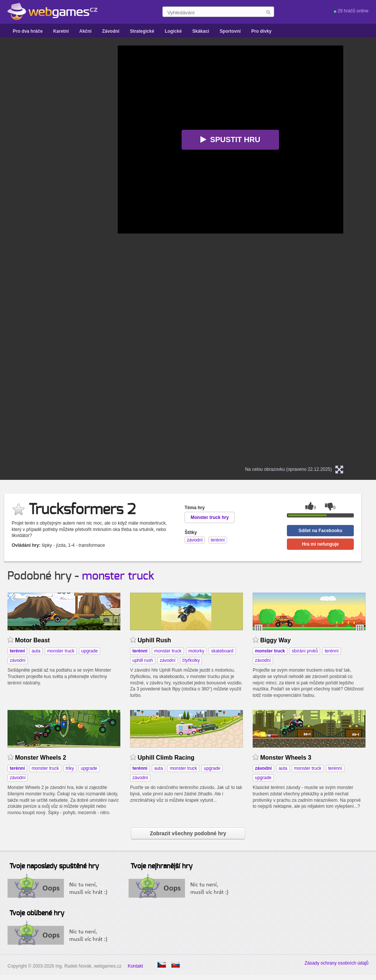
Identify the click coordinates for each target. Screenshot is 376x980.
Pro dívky (261, 31)
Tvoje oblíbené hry (37, 913)
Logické (173, 31)
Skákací (201, 31)
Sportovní (230, 31)
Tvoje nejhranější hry (161, 866)
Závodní (111, 31)
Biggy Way (275, 640)
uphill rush (143, 660)
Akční (86, 31)
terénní (331, 651)
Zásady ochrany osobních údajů (337, 963)
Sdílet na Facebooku (321, 531)
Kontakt (136, 966)
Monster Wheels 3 (286, 758)
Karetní (61, 31)
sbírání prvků (305, 651)
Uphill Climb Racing (166, 758)
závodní (18, 660)
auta (36, 651)
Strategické (142, 31)
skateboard (222, 651)
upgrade (89, 651)
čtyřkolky (191, 660)
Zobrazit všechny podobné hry (188, 833)
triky (70, 768)
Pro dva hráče (28, 31)
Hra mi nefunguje (320, 544)
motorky (196, 651)
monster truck (118, 576)
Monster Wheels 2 (41, 758)
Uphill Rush (154, 640)
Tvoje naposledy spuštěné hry (54, 866)
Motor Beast (32, 640)
